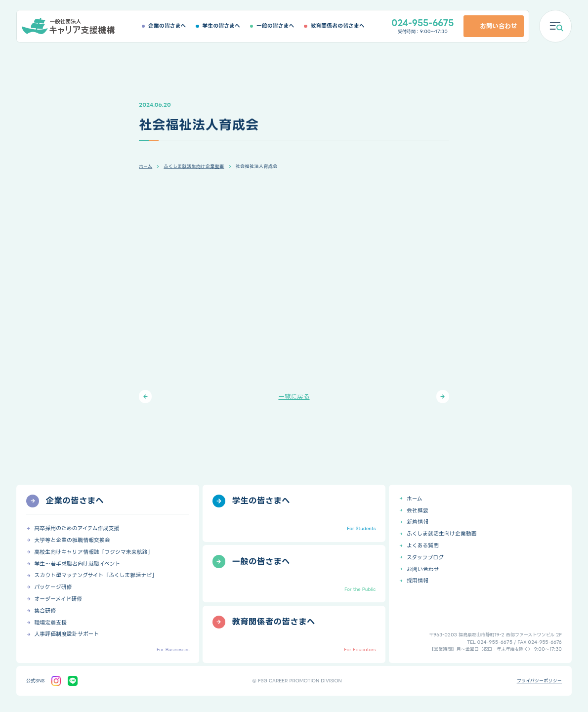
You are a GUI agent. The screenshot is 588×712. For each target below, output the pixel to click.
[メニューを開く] (555, 26)
